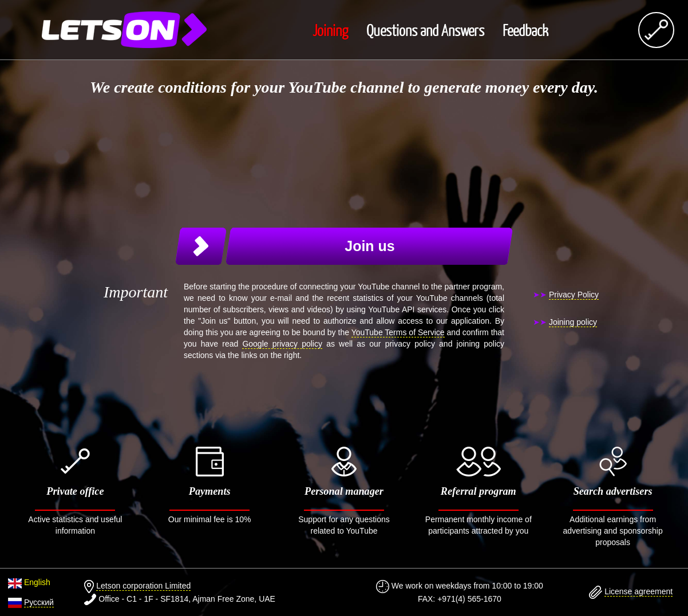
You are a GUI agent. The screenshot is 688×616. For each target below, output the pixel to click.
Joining (330, 30)
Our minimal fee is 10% (210, 485)
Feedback (525, 30)
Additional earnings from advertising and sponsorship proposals (613, 497)
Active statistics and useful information (75, 491)
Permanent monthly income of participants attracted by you (478, 491)
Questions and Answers (425, 30)
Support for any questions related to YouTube (344, 491)
